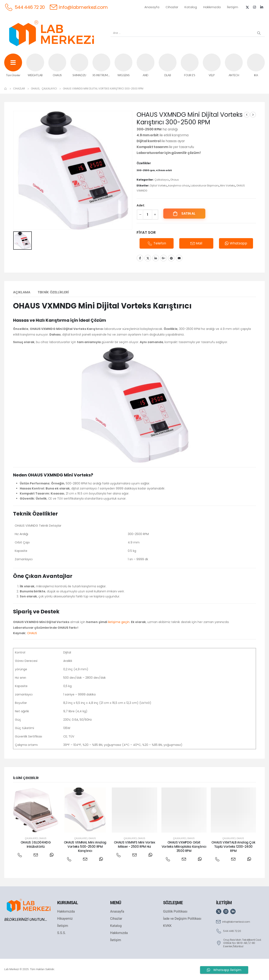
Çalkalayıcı (162, 180)
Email (179, 258)
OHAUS (32, 633)
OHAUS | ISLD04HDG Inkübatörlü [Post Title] (36, 844)
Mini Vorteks (227, 186)
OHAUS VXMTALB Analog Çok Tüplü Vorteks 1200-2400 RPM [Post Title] (233, 847)
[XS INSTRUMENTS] (101, 65)
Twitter (148, 258)
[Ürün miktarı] (148, 215)
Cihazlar (172, 7)
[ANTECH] (234, 65)
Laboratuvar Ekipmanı (205, 186)
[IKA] (256, 65)
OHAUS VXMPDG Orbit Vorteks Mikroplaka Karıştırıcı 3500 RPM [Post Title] (184, 847)
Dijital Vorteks (158, 186)
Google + (164, 258)
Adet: (141, 205)
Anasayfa (152, 7)
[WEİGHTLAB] (35, 65)
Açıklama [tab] (22, 292)
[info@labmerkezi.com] (79, 7)
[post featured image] (36, 810)
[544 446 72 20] (24, 7)
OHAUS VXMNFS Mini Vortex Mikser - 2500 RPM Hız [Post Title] (134, 844)
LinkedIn (156, 258)
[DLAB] (168, 65)
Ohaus (175, 180)
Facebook (140, 258)
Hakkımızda (212, 7)
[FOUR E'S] (190, 65)
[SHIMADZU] (79, 65)
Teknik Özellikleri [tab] (53, 292)
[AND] (146, 65)
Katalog (191, 7)
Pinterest (171, 258)
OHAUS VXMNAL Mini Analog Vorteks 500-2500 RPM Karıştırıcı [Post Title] (85, 847)
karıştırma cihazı (179, 186)
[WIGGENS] (123, 65)
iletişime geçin (119, 622)
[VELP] (212, 65)
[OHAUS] (57, 65)
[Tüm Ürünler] (13, 65)
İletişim (233, 7)
